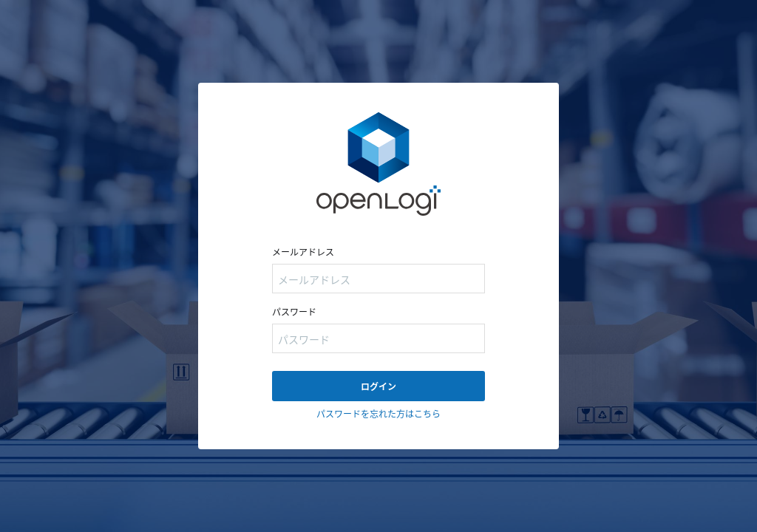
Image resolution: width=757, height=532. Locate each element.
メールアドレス (303, 252)
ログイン (378, 386)
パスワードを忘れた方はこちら (378, 413)
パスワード (294, 311)
